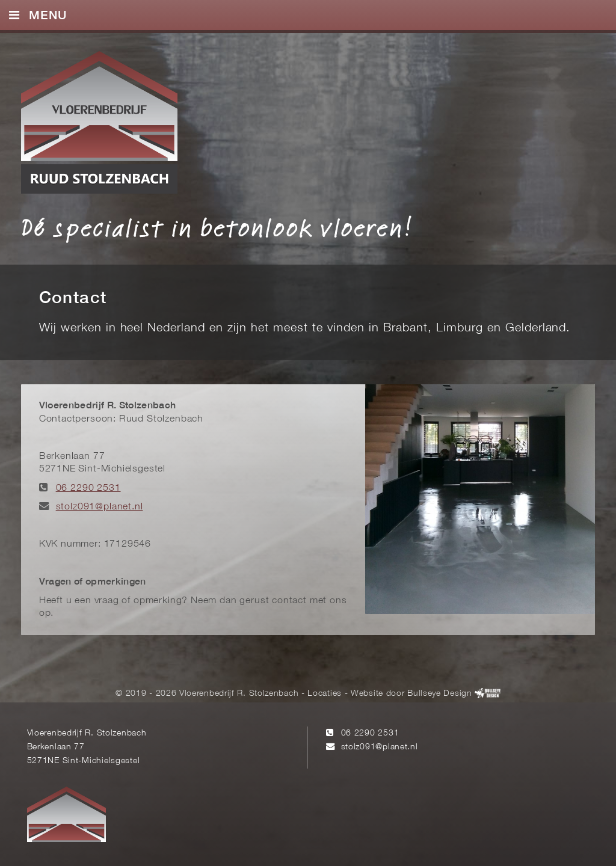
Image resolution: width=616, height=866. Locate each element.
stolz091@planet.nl (100, 507)
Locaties (325, 694)
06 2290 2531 (88, 488)
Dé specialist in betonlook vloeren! (217, 227)
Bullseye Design (439, 694)
